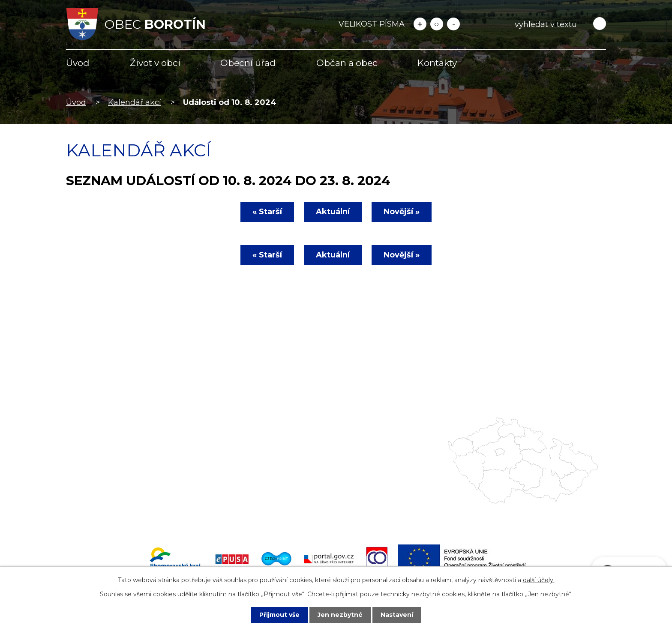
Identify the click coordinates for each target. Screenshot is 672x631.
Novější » (402, 212)
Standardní (437, 24)
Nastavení (397, 615)
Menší (453, 24)
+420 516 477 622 (111, 482)
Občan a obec (347, 63)
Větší (420, 24)
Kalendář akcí (135, 102)
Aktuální (333, 212)
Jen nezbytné (340, 615)
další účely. (539, 580)
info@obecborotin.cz (117, 494)
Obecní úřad (248, 63)
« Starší (267, 212)
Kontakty (437, 63)
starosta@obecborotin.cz (125, 507)
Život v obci (155, 63)
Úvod (78, 63)
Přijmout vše (279, 615)
